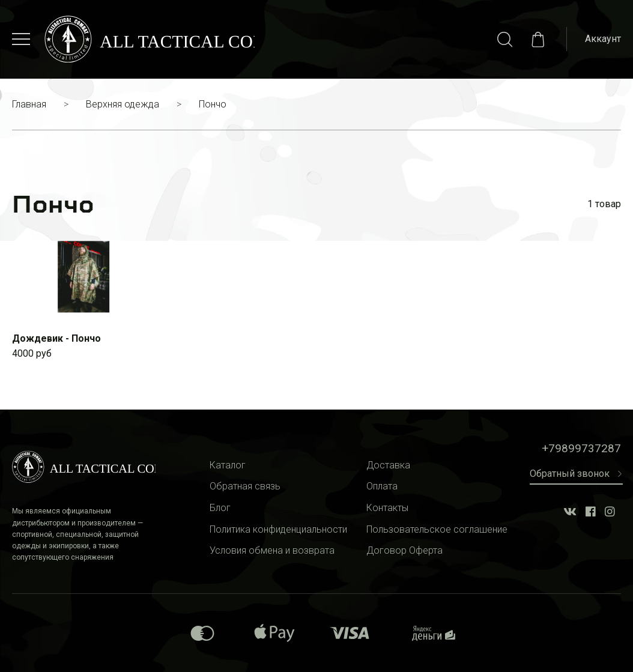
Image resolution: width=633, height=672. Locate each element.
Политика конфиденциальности (278, 529)
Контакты (387, 508)
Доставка (388, 465)
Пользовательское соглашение (437, 529)
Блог (220, 508)
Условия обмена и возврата (272, 550)
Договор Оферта (404, 550)
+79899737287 (581, 448)
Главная (29, 104)
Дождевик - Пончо (56, 338)
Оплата (382, 486)
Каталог (228, 465)
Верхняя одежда (123, 104)
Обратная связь (245, 486)
